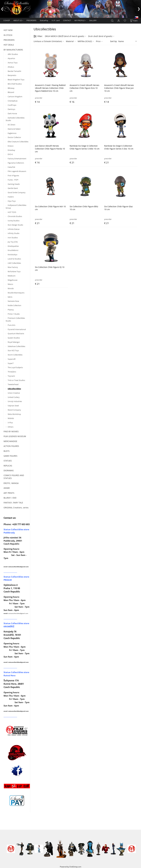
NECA (10, 297)
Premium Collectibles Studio (15, 319)
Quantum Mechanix (16, 333)
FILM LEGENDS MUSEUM (15, 436)
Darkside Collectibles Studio (15, 119)
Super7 (11, 363)
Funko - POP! (13, 180)
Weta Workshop (14, 414)
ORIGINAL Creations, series (16, 508)
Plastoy (11, 310)
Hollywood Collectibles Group (16, 207)
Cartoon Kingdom (15, 97)
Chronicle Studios (15, 216)
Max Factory (13, 267)
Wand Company (14, 410)
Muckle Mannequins (16, 293)
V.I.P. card (56, 20)
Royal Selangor (14, 342)
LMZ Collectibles (14, 263)
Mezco (10, 284)
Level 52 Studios (14, 259)
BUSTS (7, 451)
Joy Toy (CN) (13, 242)
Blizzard (11, 92)
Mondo (11, 288)
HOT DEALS (9, 45)
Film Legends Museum (17, 171)
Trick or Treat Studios (16, 380)
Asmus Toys (13, 63)
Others (11, 427)
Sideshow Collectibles (16, 346)
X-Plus (10, 423)
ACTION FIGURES (11, 446)
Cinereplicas (13, 101)
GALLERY (93, 20)
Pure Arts (11, 325)
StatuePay (44, 20)
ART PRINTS (9, 493)
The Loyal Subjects (15, 367)
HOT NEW (8, 30)
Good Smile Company (17, 192)
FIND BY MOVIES (11, 431)
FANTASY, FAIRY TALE (13, 503)
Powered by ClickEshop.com (71, 867)
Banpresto (12, 75)
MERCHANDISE (10, 441)
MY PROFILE (80, 20)
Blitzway (11, 88)
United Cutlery (14, 397)
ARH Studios (13, 54)
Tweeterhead (13, 384)
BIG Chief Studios (15, 84)
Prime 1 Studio (14, 314)
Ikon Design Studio (15, 225)
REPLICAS (8, 466)
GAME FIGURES (10, 456)
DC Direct (11, 125)
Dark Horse (12, 113)
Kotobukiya (12, 254)
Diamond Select (14, 129)
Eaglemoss (12, 133)
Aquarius (11, 58)
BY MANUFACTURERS (13, 50)
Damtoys (11, 109)
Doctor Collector (14, 137)
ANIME (7, 488)
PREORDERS (31, 20)
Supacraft (12, 359)
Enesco (11, 146)
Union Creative (14, 393)
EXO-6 (10, 154)
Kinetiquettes (13, 246)
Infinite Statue (14, 229)
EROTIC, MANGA (11, 483)
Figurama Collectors (16, 163)
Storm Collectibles (15, 355)
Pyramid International (17, 329)
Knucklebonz (13, 250)
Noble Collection (14, 305)
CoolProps (12, 105)
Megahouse (13, 280)
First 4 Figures (13, 176)
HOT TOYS (12, 212)
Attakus (11, 67)
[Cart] (134, 21)
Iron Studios (13, 238)
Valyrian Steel (13, 406)
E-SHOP (7, 20)
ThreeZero (12, 372)
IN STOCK (8, 35)
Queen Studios (14, 338)
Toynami (11, 376)
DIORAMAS (9, 470)
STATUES (8, 461)
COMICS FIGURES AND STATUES (14, 477)
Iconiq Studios (14, 221)
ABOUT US (18, 20)
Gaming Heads (14, 184)
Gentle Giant (13, 188)
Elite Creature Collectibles (18, 142)
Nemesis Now (13, 301)
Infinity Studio (14, 233)
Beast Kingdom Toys (16, 80)
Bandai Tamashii (14, 71)
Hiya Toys (12, 201)
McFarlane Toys (14, 271)
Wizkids (11, 418)
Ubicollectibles (14, 389)
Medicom (12, 276)
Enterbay (11, 150)
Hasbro (11, 197)
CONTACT (67, 20)
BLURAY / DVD (10, 498)
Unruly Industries (15, 401)
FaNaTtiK (11, 167)
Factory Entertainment (17, 159)
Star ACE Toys (13, 350)
